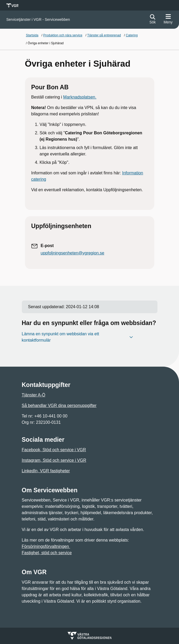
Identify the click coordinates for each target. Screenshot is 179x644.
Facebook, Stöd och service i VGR (54, 450)
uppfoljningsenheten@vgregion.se (73, 253)
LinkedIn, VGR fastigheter (46, 471)
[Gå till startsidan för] (38, 20)
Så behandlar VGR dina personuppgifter (59, 405)
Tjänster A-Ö (34, 395)
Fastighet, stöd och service (47, 553)
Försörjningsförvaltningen (46, 546)
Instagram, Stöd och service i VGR (54, 460)
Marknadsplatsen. (80, 97)
